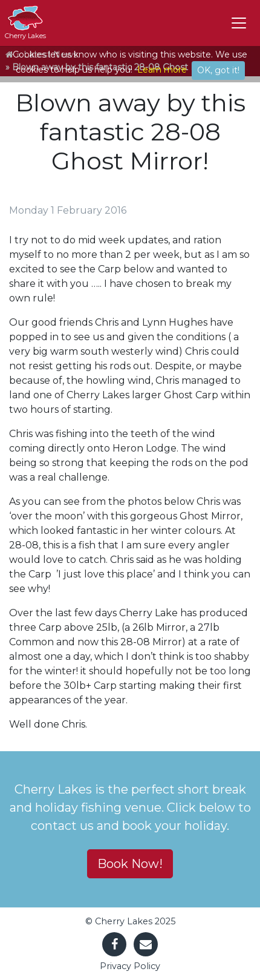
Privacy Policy (130, 966)
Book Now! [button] (130, 864)
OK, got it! (218, 70)
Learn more (162, 70)
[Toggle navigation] (239, 23)
